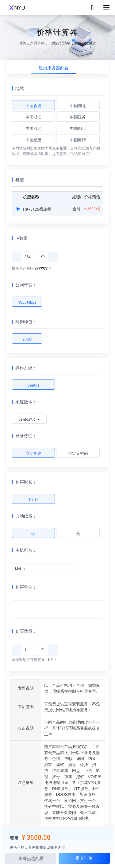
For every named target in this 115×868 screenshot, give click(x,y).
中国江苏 (78, 117)
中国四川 (78, 128)
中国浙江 (33, 117)
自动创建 (33, 453)
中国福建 (33, 140)
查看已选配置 (31, 858)
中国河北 (33, 128)
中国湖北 (78, 105)
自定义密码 (78, 453)
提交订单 (84, 858)
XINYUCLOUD (17, 8)
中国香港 (33, 105)
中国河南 (78, 140)
